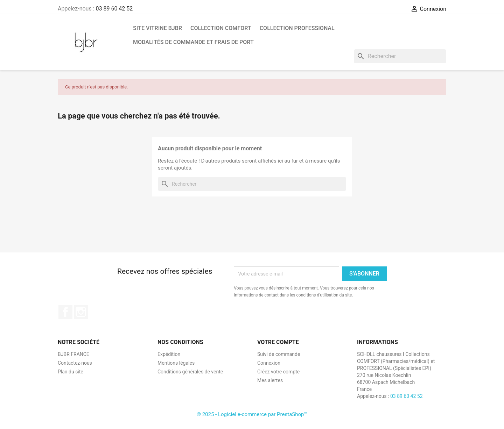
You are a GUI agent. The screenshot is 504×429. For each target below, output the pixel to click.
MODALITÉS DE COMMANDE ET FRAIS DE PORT (193, 42)
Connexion (269, 363)
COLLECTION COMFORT (221, 28)
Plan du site (71, 372)
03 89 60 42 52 (114, 9)
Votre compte (278, 342)
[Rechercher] (400, 56)
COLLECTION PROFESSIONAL (297, 28)
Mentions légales (176, 363)
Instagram (81, 312)
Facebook (65, 312)
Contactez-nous (75, 363)
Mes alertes (270, 380)
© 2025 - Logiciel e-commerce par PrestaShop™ (252, 414)
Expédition (169, 354)
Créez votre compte (278, 372)
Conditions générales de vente (190, 372)
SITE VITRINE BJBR (157, 28)
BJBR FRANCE (73, 354)
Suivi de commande (279, 354)
